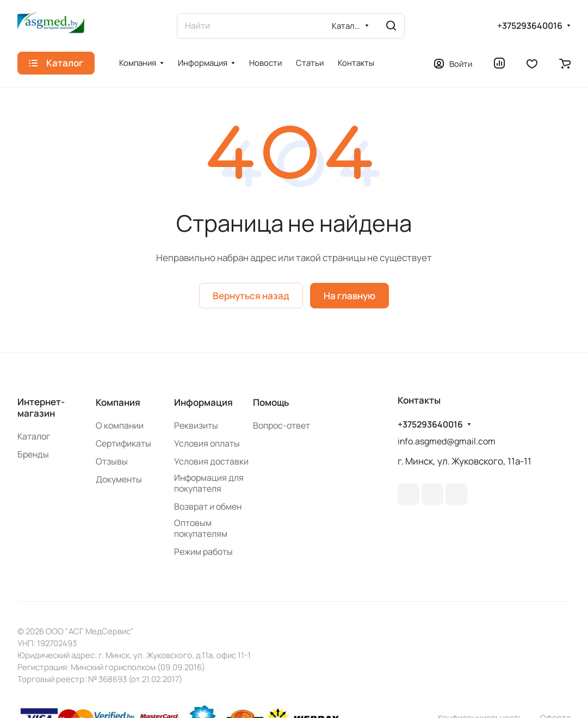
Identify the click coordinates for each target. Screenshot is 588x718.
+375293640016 (530, 26)
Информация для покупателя (209, 483)
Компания (118, 402)
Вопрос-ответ (281, 425)
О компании (120, 425)
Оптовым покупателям (201, 528)
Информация (203, 402)
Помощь (271, 402)
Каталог (34, 436)
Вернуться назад (251, 296)
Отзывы (112, 461)
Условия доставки (211, 461)
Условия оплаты (207, 443)
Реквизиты (196, 425)
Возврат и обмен (208, 506)
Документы (119, 479)
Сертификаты (123, 443)
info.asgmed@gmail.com (447, 441)
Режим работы (203, 552)
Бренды (33, 454)
